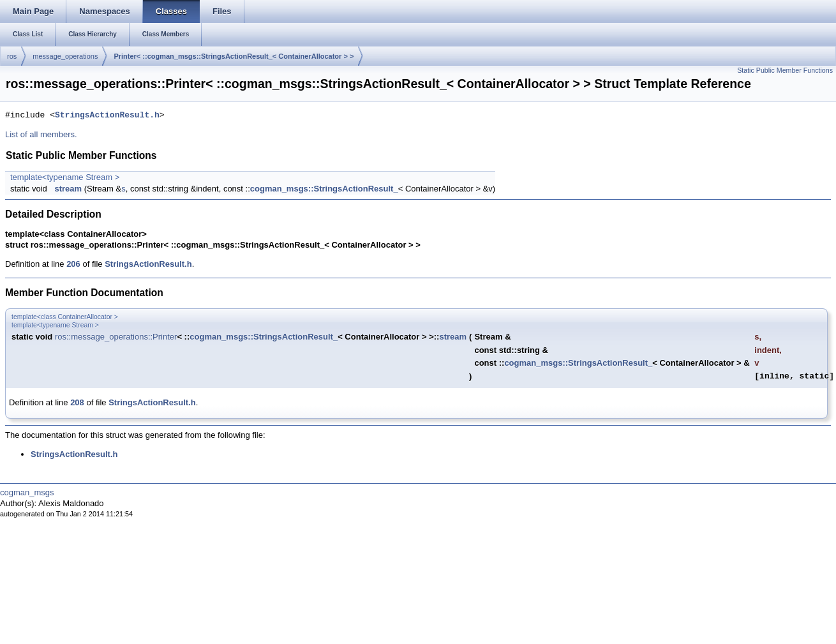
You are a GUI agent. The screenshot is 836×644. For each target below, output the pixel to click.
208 (77, 402)
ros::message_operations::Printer (116, 337)
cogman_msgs (27, 492)
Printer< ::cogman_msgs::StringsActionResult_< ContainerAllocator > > (234, 56)
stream (68, 189)
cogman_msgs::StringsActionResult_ (324, 189)
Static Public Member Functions (785, 70)
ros (12, 56)
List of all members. (41, 134)
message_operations (65, 56)
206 (73, 264)
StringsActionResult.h (107, 116)
